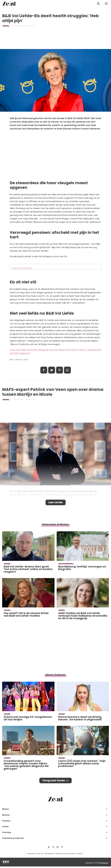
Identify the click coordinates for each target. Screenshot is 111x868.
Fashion (6, 821)
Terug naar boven (54, 780)
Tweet (52, 370)
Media (6, 26)
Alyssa (33, 26)
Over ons (40, 854)
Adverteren (49, 854)
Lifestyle (7, 832)
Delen (44, 370)
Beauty (6, 815)
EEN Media (104, 863)
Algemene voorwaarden (65, 854)
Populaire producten (13, 838)
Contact (80, 854)
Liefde (5, 827)
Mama (5, 809)
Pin (60, 370)
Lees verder (56, 502)
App (67, 370)
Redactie (31, 854)
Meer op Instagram (22, 268)
